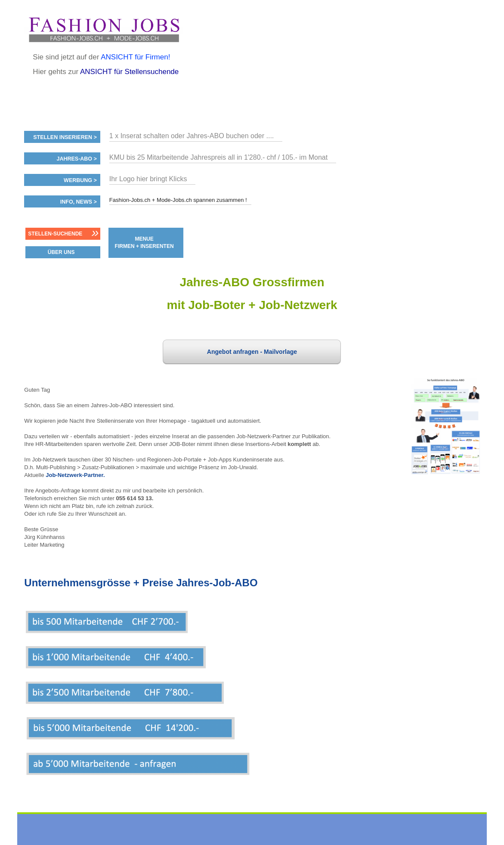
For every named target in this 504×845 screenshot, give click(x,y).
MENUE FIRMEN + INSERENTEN (144, 243)
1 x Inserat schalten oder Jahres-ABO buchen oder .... (192, 136)
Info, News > (79, 202)
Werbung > (80, 180)
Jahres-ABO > (76, 159)
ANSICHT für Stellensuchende (129, 72)
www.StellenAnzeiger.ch (104, 30)
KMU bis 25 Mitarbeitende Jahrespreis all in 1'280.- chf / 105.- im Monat (218, 157)
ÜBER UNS (61, 252)
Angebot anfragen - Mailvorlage (252, 352)
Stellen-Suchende (55, 234)
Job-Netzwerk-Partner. (75, 475)
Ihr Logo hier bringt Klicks (148, 179)
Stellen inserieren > (65, 137)
